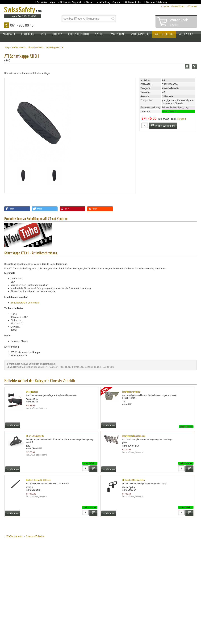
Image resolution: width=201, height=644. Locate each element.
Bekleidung (28, 34)
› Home (165, 6)
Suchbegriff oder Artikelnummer (82, 19)
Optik (43, 34)
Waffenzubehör (164, 34)
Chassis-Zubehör (35, 536)
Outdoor (57, 34)
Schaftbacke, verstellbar (131, 392)
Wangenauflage (32, 392)
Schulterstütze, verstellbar (25, 303)
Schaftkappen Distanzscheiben (134, 436)
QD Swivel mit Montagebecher (134, 480)
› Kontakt (192, 6)
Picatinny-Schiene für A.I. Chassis (39, 480)
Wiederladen (186, 34)
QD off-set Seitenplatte (35, 436)
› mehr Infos (13, 425)
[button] (17, 209)
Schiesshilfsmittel (79, 34)
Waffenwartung (140, 34)
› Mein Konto (178, 6)
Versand (181, 119)
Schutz (99, 34)
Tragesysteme (117, 34)
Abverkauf (9, 34)
